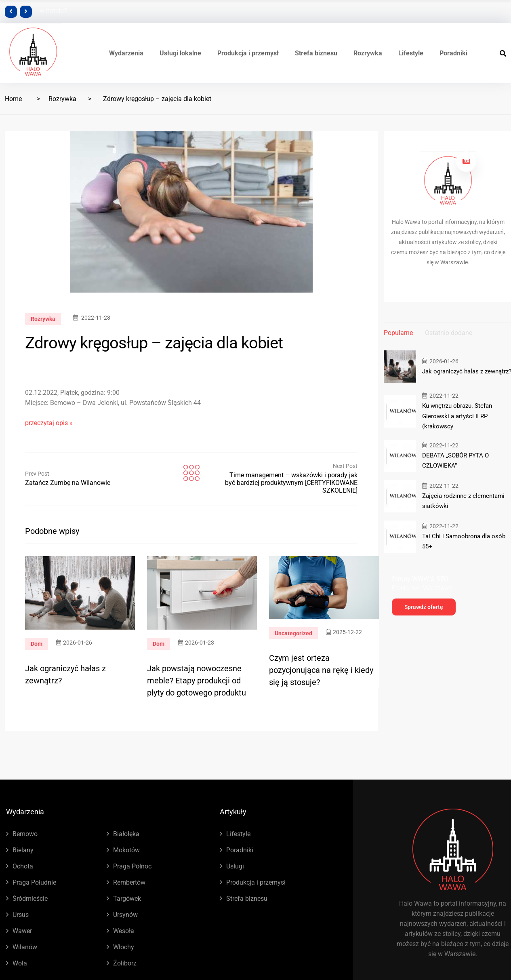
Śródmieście (30, 899)
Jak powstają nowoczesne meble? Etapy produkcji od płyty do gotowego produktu (197, 681)
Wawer (22, 931)
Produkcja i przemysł (248, 53)
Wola (20, 963)
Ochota (23, 866)
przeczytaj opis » (49, 423)
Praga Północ (132, 866)
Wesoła (124, 931)
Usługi (235, 866)
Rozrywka (368, 53)
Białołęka (126, 834)
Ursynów (125, 915)
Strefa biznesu (316, 53)
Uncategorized (293, 633)
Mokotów (126, 850)
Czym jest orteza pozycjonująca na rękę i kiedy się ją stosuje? (321, 670)
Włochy (124, 947)
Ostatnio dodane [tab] (449, 333)
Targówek (127, 899)
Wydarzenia (126, 53)
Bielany (23, 850)
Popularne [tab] (398, 333)
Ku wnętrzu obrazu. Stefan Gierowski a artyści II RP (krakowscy (457, 416)
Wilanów (25, 947)
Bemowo (25, 834)
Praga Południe (34, 882)
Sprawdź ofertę (424, 607)
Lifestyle (411, 53)
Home (13, 99)
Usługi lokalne (180, 53)
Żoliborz (125, 963)
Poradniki (453, 53)
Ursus (21, 915)
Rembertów (129, 882)
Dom (37, 644)
